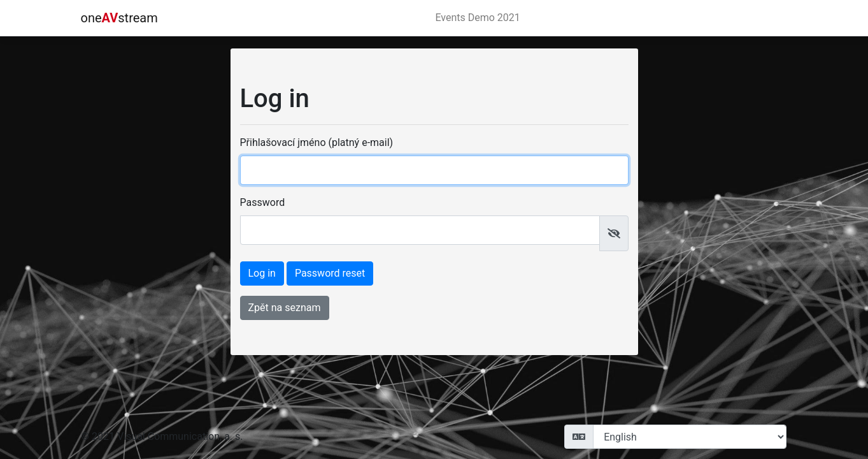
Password (263, 202)
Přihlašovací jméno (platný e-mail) (317, 142)
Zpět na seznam (285, 308)
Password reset (330, 273)
